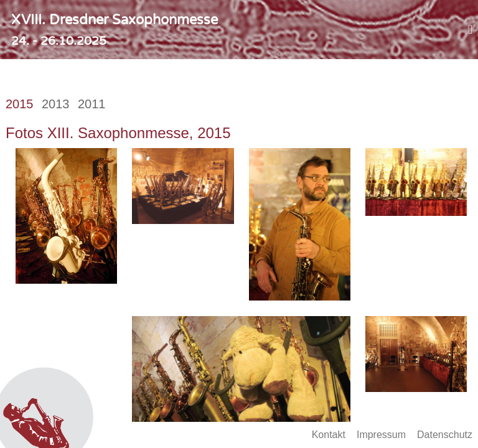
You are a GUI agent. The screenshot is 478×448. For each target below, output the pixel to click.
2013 (56, 104)
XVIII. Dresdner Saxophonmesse (115, 20)
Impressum (381, 435)
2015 (20, 104)
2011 (92, 104)
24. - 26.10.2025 (59, 41)
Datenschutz (445, 435)
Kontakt (329, 435)
